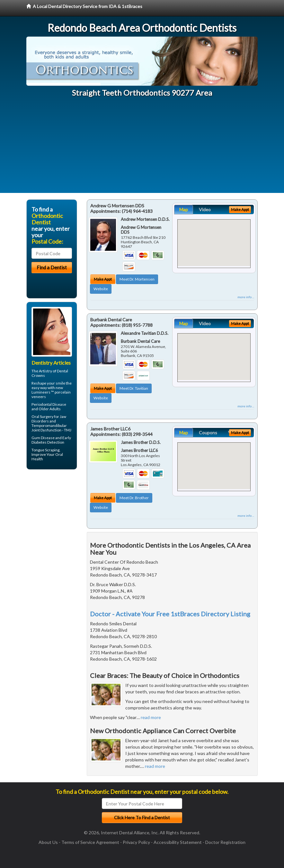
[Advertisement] (142, 148)
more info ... (246, 297)
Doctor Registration (225, 842)
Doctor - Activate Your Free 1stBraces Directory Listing (170, 614)
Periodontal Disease (49, 404)
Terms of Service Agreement (90, 842)
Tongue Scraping (45, 450)
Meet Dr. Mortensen (137, 279)
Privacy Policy (136, 842)
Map (184, 209)
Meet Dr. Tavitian (134, 388)
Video (205, 209)
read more (151, 717)
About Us (48, 842)
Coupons (208, 433)
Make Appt (103, 279)
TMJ (68, 430)
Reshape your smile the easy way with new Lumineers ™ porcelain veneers (52, 390)
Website (101, 289)
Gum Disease (43, 438)
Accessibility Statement (178, 842)
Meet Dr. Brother (134, 498)
